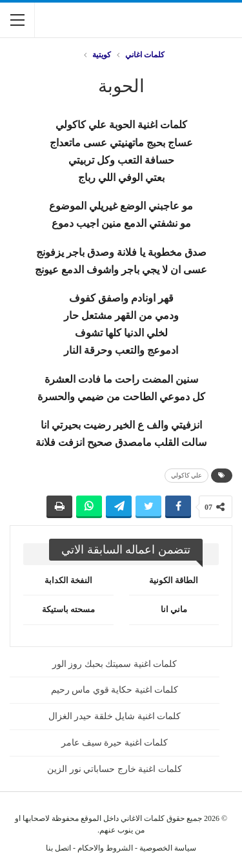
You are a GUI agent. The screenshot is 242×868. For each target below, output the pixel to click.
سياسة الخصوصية (168, 848)
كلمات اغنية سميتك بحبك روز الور (115, 664)
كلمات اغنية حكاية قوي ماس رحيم (115, 690)
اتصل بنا (58, 848)
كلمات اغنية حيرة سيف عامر (115, 743)
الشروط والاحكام (105, 848)
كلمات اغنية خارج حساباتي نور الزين (115, 769)
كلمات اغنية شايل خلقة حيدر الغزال (115, 716)
